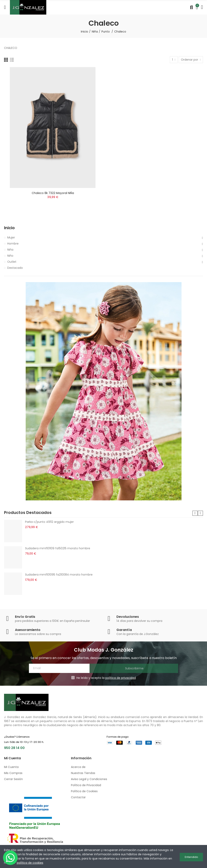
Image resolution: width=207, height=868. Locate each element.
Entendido (191, 856)
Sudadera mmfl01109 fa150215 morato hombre (58, 548)
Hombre (13, 244)
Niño (10, 256)
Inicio (9, 228)
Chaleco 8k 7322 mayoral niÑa (53, 193)
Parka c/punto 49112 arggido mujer (49, 522)
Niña (10, 250)
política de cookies (30, 863)
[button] (195, 513)
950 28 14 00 (14, 748)
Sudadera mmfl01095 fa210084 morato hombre (59, 575)
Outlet (12, 262)
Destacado (15, 268)
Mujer (11, 237)
